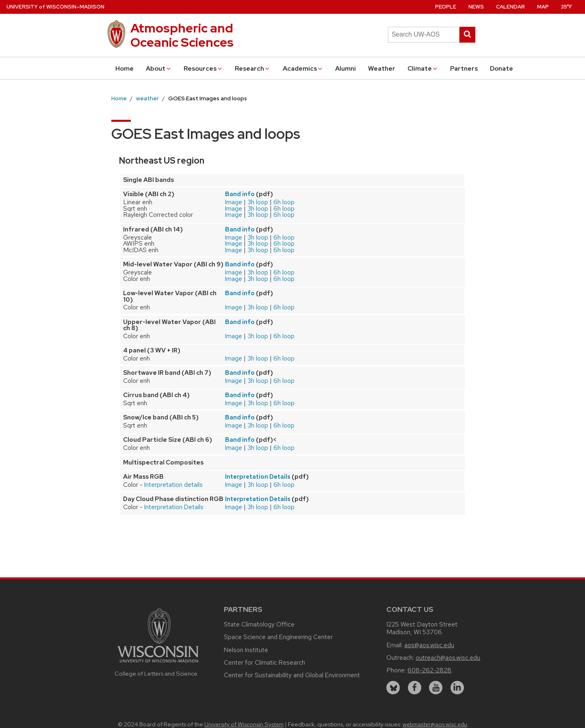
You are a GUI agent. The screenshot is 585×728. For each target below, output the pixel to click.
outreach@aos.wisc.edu (448, 658)
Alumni (346, 68)
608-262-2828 (429, 670)
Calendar (510, 7)
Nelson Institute (246, 650)
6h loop (284, 202)
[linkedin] (457, 688)
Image (234, 202)
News (476, 7)
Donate (502, 68)
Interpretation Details (258, 477)
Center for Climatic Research (264, 662)
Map (543, 7)
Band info (240, 194)
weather (147, 98)
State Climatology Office (259, 624)
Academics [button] (303, 68)
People (446, 7)
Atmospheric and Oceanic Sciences (182, 35)
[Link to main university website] (158, 664)
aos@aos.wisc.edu (429, 645)
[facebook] (415, 688)
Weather (382, 68)
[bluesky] (393, 688)
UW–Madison (55, 7)
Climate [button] (423, 68)
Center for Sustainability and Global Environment (292, 675)
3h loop (258, 202)
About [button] (159, 68)
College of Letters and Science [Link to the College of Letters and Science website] (156, 673)
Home (125, 68)
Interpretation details (173, 485)
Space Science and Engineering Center (278, 637)
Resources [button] (203, 68)
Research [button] (253, 68)
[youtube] (436, 688)
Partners (464, 68)
